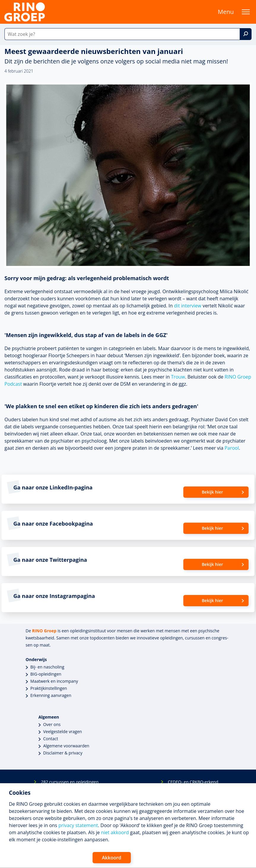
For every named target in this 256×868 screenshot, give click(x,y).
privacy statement (78, 825)
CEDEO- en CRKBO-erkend (193, 782)
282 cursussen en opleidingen (70, 782)
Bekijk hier (212, 492)
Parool (232, 448)
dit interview (188, 306)
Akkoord (112, 858)
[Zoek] (246, 34)
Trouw (178, 377)
